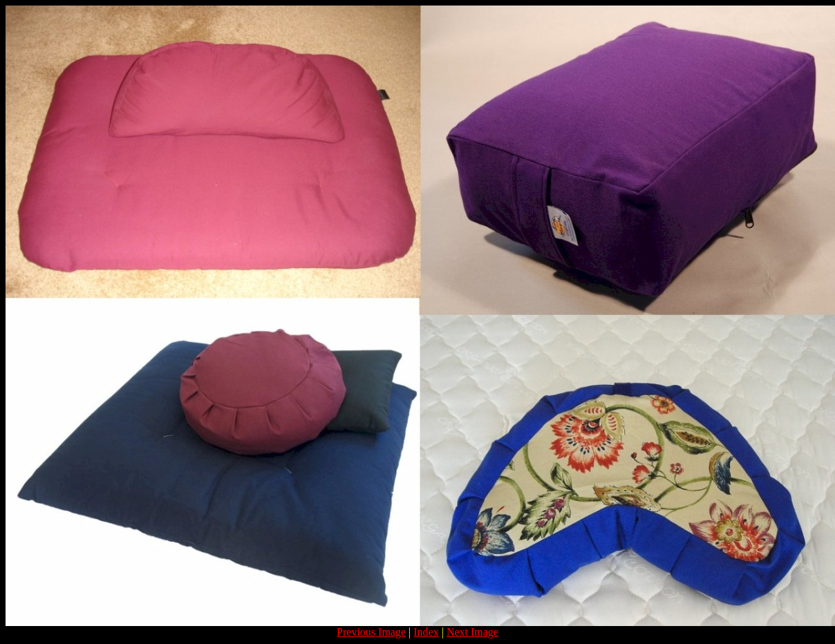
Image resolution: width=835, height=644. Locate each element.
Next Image (472, 632)
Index (426, 632)
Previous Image (371, 632)
